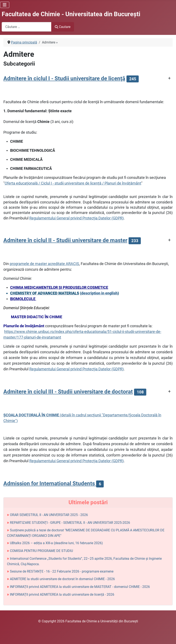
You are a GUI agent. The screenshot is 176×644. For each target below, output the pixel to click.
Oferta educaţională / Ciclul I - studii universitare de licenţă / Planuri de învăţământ (73, 183)
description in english (99, 293)
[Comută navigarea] (5, 5)
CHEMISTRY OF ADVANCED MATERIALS (45, 293)
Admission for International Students (50, 483)
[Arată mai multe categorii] (169, 79)
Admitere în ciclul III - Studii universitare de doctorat (68, 392)
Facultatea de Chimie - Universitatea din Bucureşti (71, 14)
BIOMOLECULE (23, 299)
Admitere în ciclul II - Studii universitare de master (65, 240)
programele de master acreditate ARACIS (44, 264)
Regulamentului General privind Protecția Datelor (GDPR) (77, 218)
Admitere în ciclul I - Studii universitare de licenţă (64, 78)
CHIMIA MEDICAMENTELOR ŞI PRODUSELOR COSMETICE (59, 287)
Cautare (63, 27)
